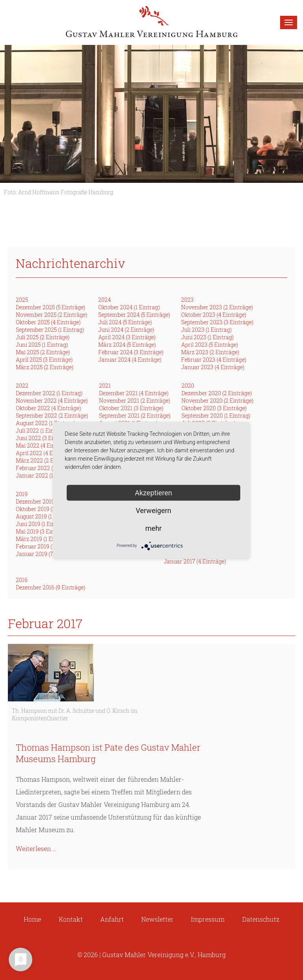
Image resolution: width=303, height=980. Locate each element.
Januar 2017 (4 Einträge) (195, 561)
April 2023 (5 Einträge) (209, 345)
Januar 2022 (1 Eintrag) (46, 475)
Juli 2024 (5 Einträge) (125, 322)
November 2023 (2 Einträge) (217, 307)
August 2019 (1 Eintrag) (45, 516)
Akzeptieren (154, 492)
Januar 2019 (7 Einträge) (47, 554)
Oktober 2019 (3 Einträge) (48, 509)
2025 (22, 300)
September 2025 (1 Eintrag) (50, 330)
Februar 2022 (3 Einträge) (48, 468)
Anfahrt (112, 919)
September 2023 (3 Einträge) (217, 322)
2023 (187, 300)
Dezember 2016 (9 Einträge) (50, 587)
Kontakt (71, 919)
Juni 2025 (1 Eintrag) (42, 345)
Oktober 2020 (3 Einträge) (214, 408)
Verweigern (153, 510)
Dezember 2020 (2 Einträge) (217, 393)
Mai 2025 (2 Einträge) (43, 352)
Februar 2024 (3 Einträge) (131, 352)
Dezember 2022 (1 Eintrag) (49, 393)
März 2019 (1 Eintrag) (43, 539)
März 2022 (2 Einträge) (45, 460)
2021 (105, 386)
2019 (22, 494)
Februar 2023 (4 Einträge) (214, 360)
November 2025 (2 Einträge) (51, 315)
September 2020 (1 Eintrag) (216, 416)
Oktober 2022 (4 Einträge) (48, 408)
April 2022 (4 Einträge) (44, 453)
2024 (105, 300)
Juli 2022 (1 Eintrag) (41, 430)
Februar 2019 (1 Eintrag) (46, 546)
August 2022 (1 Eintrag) (45, 423)
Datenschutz (261, 919)
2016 (22, 580)
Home (32, 919)
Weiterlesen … (36, 849)
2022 (22, 386)
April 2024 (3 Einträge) (127, 337)
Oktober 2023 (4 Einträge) (214, 315)
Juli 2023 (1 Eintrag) (206, 330)
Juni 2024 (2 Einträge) (126, 330)
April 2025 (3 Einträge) (44, 360)
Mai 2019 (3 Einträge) (43, 531)
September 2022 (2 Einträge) (52, 416)
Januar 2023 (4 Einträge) (213, 367)
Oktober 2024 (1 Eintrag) (129, 307)
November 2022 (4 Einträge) (52, 401)
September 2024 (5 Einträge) (134, 315)
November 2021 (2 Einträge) (135, 401)
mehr (153, 528)
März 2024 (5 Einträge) (127, 345)
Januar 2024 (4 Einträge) (130, 360)
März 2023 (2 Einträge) (210, 352)
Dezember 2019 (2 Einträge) (50, 501)
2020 (188, 386)
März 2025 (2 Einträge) (45, 367)
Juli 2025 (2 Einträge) (43, 337)
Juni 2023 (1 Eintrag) (207, 337)
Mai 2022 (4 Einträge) (43, 445)
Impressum (208, 919)
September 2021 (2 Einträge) (135, 416)
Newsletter (157, 919)
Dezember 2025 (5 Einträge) (50, 307)
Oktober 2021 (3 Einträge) (131, 408)
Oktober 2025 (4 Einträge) (48, 322)
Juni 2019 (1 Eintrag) (42, 524)
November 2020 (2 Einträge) (217, 401)
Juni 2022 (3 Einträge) (44, 438)
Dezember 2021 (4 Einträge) (134, 393)
